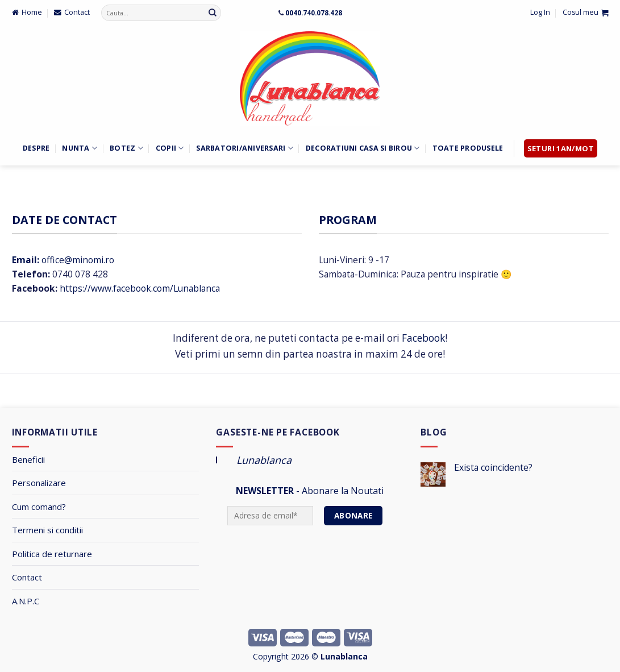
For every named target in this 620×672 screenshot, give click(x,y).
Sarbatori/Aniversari (244, 148)
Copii (170, 148)
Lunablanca (264, 460)
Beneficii (28, 459)
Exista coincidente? (493, 468)
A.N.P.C (26, 601)
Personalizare (39, 483)
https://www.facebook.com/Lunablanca (140, 288)
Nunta (80, 148)
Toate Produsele (468, 148)
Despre (36, 148)
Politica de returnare (52, 554)
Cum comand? (39, 507)
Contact (27, 577)
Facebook (423, 338)
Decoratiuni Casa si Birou (363, 148)
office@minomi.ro (63, 260)
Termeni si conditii (47, 530)
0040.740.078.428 (314, 13)
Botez (126, 148)
